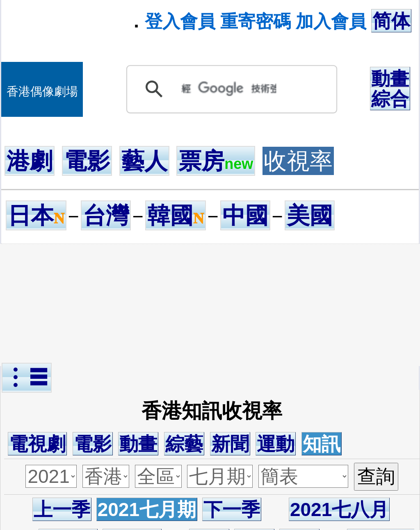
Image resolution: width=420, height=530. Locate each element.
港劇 (30, 161)
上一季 (62, 510)
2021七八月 (339, 510)
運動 (276, 444)
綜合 (390, 99)
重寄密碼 (256, 21)
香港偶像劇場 (42, 91)
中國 (245, 215)
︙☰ (27, 378)
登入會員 (180, 21)
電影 (87, 161)
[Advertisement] (212, 305)
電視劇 (37, 444)
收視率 (298, 161)
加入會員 (331, 21)
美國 (310, 215)
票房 (216, 161)
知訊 (322, 444)
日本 (36, 215)
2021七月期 (147, 510)
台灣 (106, 215)
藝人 (144, 161)
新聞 (230, 444)
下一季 (232, 510)
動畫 (390, 79)
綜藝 (184, 444)
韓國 (176, 215)
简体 (391, 21)
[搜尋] (229, 89)
